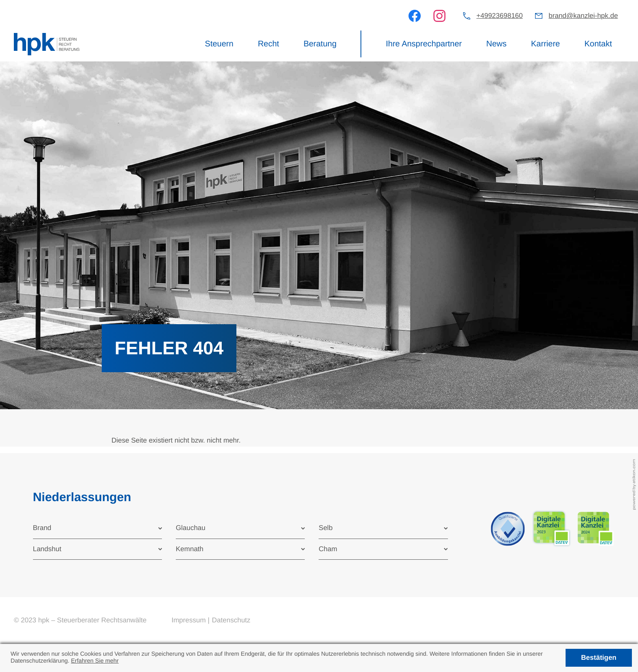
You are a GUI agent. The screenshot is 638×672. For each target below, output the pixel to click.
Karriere (545, 44)
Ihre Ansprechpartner (424, 44)
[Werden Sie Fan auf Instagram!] (439, 16)
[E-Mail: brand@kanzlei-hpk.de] (576, 16)
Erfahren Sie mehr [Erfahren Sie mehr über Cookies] (95, 661)
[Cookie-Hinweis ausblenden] (599, 658)
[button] (493, 16)
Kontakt (598, 44)
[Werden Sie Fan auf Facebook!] (415, 16)
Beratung (320, 44)
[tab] (97, 528)
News (496, 44)
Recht (269, 44)
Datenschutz (231, 620)
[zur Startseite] (47, 44)
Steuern (219, 44)
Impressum (188, 620)
